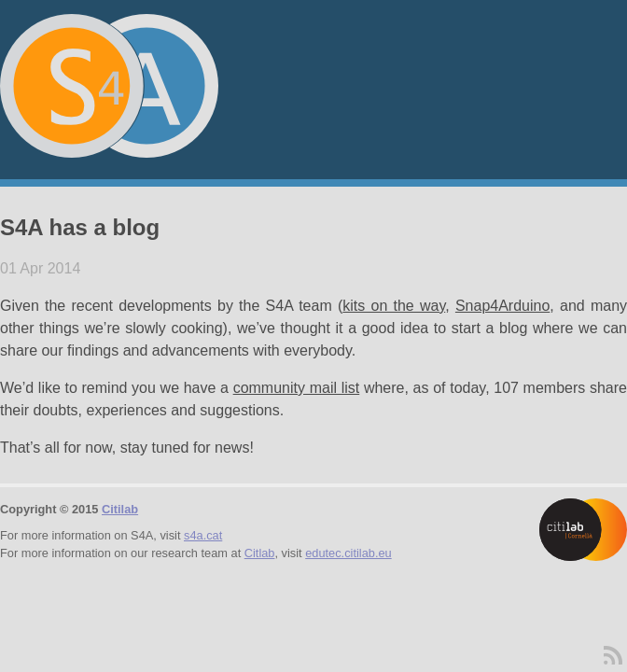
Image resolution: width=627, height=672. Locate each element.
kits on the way (394, 306)
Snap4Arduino (502, 306)
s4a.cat (203, 535)
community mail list (297, 388)
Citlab (260, 553)
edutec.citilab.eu (348, 553)
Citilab (120, 509)
